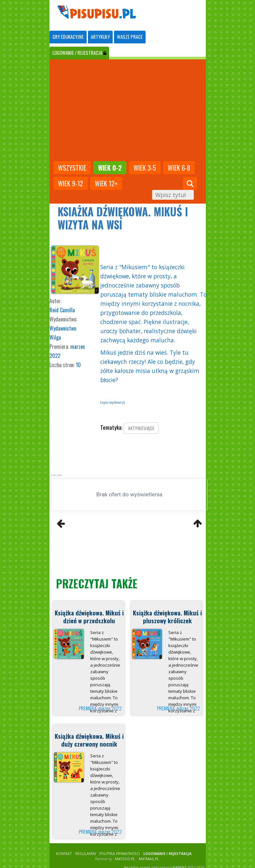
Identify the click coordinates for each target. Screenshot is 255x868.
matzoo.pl (125, 859)
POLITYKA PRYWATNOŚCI (120, 854)
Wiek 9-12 (71, 183)
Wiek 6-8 (179, 168)
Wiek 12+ (106, 183)
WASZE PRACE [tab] (130, 37)
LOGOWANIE (79, 53)
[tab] (68, 37)
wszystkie (72, 168)
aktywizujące (141, 428)
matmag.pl (149, 859)
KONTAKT (64, 854)
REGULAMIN (85, 854)
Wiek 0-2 (110, 168)
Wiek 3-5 (145, 168)
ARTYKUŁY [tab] (100, 37)
